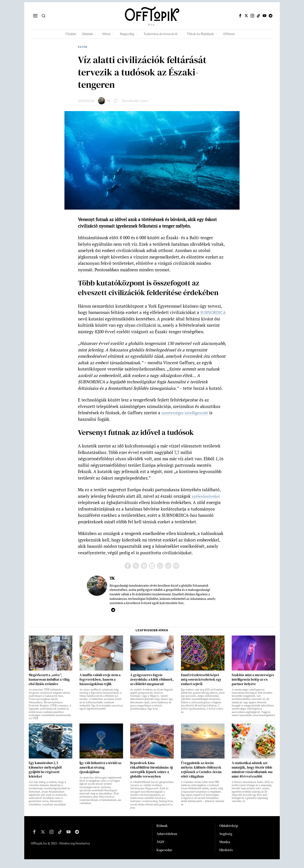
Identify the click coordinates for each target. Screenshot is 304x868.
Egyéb (83, 47)
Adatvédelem (167, 840)
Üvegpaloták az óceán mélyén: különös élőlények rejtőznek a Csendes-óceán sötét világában (201, 776)
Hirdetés (226, 856)
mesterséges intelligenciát (187, 419)
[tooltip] (240, 16)
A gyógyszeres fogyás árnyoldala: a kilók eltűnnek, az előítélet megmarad (152, 686)
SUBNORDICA (91, 319)
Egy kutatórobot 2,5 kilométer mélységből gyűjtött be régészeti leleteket (45, 776)
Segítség (226, 840)
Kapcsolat (164, 856)
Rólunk (162, 832)
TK (108, 101)
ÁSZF (161, 848)
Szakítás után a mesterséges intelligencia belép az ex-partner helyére (253, 686)
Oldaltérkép (229, 832)
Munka (225, 848)
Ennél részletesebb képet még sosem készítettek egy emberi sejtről (201, 686)
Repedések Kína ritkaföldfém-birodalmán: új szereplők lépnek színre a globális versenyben (151, 776)
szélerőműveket (207, 502)
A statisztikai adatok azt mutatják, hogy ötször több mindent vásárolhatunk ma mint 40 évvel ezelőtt (252, 776)
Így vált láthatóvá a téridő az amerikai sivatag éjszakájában (100, 774)
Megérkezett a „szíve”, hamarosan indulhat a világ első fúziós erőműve (49, 686)
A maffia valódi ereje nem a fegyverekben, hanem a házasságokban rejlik (100, 686)
